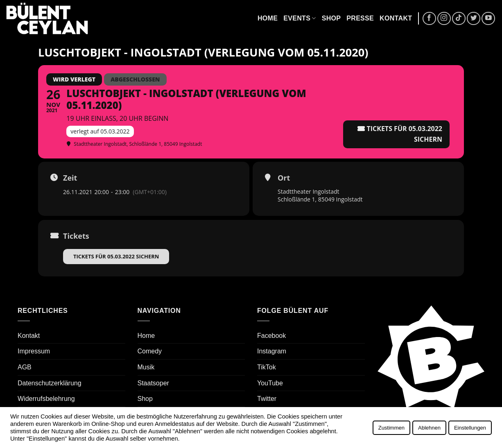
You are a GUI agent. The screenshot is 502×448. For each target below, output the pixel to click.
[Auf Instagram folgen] (444, 19)
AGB (25, 367)
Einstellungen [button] (470, 428)
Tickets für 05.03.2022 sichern (116, 256)
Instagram (272, 351)
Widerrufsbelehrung (46, 399)
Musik (146, 367)
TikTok (267, 367)
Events (300, 18)
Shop (331, 18)
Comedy (150, 351)
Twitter (267, 399)
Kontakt (396, 18)
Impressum (34, 351)
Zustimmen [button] (391, 428)
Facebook (271, 336)
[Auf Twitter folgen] (474, 19)
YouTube (270, 383)
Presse (360, 18)
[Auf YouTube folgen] (488, 19)
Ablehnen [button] (429, 428)
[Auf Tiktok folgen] (459, 19)
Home (268, 18)
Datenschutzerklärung (50, 383)
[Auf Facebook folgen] (429, 19)
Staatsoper (153, 383)
